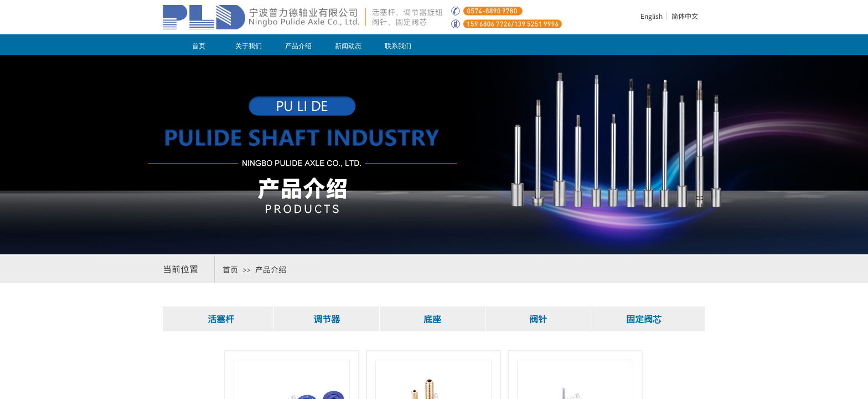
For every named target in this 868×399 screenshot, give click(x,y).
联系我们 (398, 46)
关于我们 (249, 46)
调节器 (327, 319)
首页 (199, 46)
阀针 (538, 319)
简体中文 (685, 16)
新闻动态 (348, 46)
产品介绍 (298, 46)
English (652, 16)
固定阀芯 (644, 319)
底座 (432, 319)
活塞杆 (221, 319)
